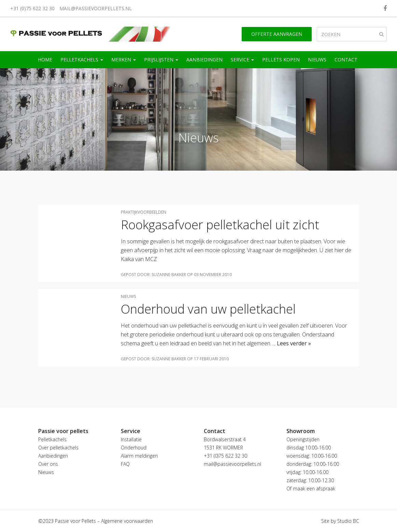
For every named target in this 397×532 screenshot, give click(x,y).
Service (242, 60)
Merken (124, 60)
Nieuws (317, 60)
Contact (346, 60)
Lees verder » (294, 343)
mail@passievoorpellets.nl (96, 8)
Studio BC (348, 521)
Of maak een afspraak (311, 488)
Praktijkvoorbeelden (144, 212)
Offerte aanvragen (277, 34)
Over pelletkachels (58, 448)
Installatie (131, 439)
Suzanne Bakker (169, 275)
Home (45, 60)
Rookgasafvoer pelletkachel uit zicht (220, 225)
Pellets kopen (281, 60)
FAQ (125, 464)
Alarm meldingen (139, 456)
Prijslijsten (161, 60)
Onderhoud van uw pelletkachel (208, 309)
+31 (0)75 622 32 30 (32, 8)
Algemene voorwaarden (127, 521)
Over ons (48, 464)
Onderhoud (134, 448)
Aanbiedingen (204, 60)
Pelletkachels (82, 60)
